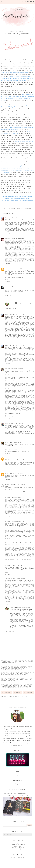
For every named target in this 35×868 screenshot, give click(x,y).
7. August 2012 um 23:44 (17, 345)
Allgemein (12, 209)
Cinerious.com (16, 491)
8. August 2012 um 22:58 (16, 473)
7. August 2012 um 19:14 (16, 286)
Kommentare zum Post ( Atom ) (19, 696)
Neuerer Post (6, 693)
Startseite (18, 693)
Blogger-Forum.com (27, 491)
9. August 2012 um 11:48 (17, 521)
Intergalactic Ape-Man (12, 543)
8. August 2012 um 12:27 (16, 423)
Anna (7, 268)
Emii (7, 442)
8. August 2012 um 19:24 (15, 442)
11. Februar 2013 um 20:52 (18, 579)
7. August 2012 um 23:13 (24, 303)
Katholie (8, 238)
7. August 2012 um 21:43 (17, 314)
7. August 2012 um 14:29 (17, 238)
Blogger (21, 863)
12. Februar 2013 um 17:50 (25, 608)
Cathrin (8, 314)
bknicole (12, 303)
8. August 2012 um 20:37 (16, 458)
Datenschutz (21, 857)
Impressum (13, 857)
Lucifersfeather (10, 218)
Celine (7, 286)
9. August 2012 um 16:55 (26, 543)
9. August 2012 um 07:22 (18, 484)
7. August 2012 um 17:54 (16, 268)
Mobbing (20, 209)
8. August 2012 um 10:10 (16, 368)
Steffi (7, 423)
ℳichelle (8, 484)
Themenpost (29, 209)
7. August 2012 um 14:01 (22, 218)
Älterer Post (29, 693)
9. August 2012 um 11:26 (17, 497)
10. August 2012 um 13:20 (18, 566)
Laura (7, 368)
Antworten (8, 234)
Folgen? (17, 775)
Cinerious (12, 417)
